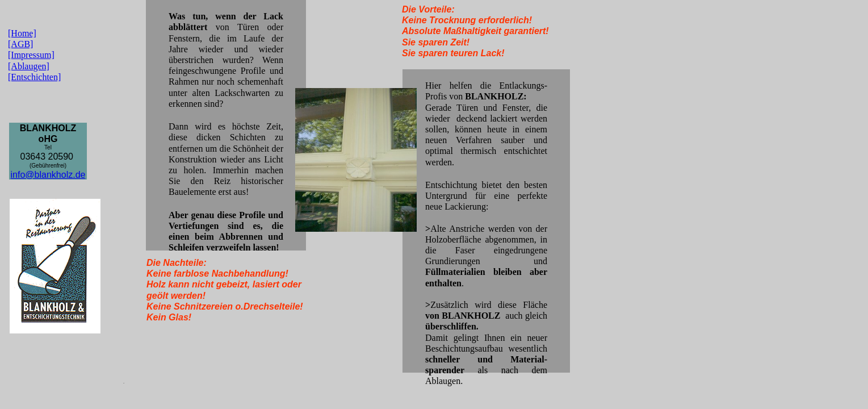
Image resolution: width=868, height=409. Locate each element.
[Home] (22, 33)
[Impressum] (31, 55)
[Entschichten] (34, 77)
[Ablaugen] (29, 66)
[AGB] (20, 44)
